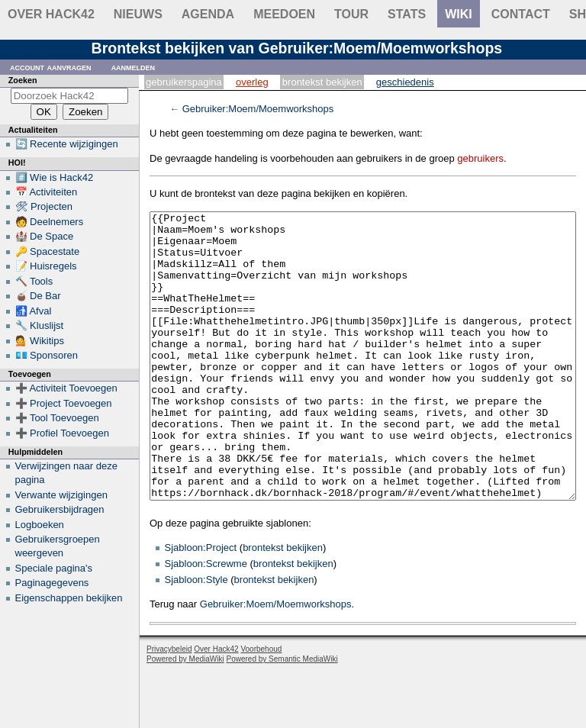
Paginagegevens (52, 583)
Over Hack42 (51, 14)
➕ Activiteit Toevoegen (66, 388)
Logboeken (40, 525)
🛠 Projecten (44, 206)
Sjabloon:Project (201, 605)
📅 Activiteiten (47, 192)
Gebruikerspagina (184, 82)
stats (407, 14)
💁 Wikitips (40, 341)
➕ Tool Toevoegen (57, 418)
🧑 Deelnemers (50, 222)
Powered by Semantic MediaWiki (282, 716)
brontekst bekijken (283, 605)
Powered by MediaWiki (185, 716)
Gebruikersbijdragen (60, 509)
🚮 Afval (34, 311)
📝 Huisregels (46, 266)
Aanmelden (134, 67)
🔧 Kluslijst (40, 325)
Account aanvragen (51, 67)
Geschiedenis (405, 82)
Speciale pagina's (54, 568)
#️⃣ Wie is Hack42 (55, 177)
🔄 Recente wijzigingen (67, 144)
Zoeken (23, 80)
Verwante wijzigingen (61, 495)
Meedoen (284, 14)
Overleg (252, 82)
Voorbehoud (261, 706)
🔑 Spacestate (48, 251)
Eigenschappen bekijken (69, 598)
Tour (351, 14)
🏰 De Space (45, 236)
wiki (459, 14)
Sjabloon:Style (196, 637)
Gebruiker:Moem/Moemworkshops (258, 109)
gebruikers (480, 158)
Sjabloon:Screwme (206, 621)
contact (521, 14)
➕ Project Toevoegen (64, 403)
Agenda (208, 14)
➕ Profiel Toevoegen (62, 433)
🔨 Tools (34, 281)
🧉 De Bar (38, 296)
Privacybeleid (169, 706)
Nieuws (138, 14)
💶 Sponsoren (47, 355)
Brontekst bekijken (322, 82)
